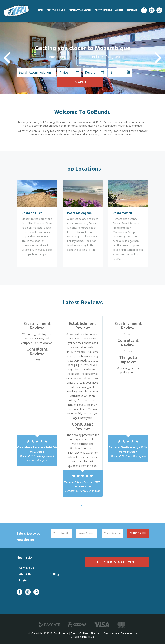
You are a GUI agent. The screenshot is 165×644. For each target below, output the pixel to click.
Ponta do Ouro (56, 10)
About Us (25, 574)
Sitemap (96, 633)
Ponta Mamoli (103, 10)
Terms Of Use (79, 633)
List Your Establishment (117, 562)
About (119, 10)
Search (141, 72)
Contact (132, 10)
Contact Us (26, 568)
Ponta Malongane (80, 10)
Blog (56, 574)
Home (40, 10)
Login (23, 580)
